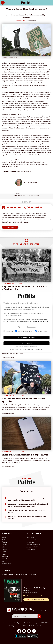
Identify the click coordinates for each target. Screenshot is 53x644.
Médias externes (41, 331)
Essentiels (8, 331)
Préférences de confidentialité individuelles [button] (27, 347)
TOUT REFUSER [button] (27, 343)
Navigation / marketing (24, 331)
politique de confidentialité (40, 321)
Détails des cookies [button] (15, 349)
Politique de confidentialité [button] (27, 349)
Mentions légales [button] (39, 349)
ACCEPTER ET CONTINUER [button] (27, 337)
